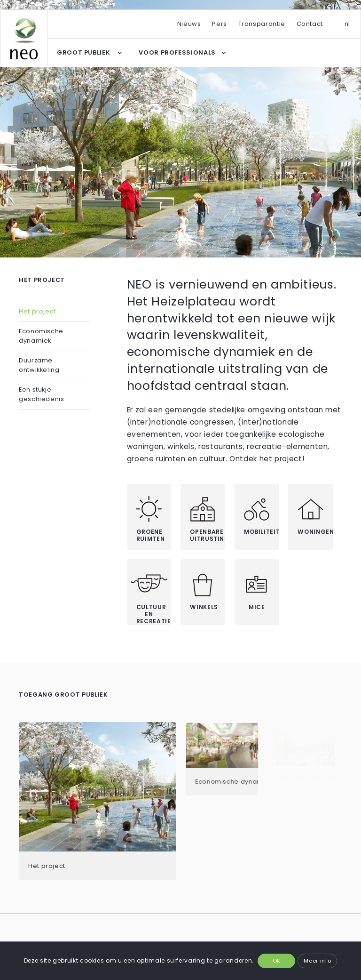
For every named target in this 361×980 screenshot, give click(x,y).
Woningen (315, 532)
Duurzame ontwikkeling (39, 365)
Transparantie (262, 24)
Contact (310, 24)
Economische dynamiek (41, 336)
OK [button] (277, 961)
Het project (37, 311)
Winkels (204, 607)
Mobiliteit (262, 532)
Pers (220, 24)
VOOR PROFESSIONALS (177, 52)
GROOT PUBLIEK (83, 52)
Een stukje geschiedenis (42, 394)
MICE (257, 607)
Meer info (317, 961)
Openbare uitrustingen (208, 535)
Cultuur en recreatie (154, 614)
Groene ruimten (150, 535)
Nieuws (189, 24)
